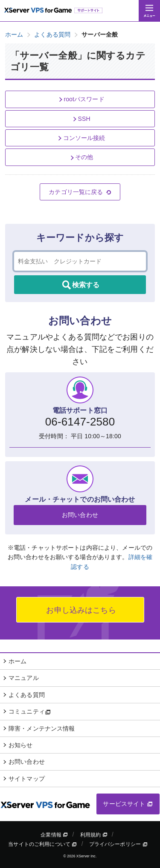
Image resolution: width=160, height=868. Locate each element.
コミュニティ (30, 711)
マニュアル (24, 678)
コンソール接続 (81, 138)
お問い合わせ (80, 515)
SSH (81, 119)
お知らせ (21, 745)
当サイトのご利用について (42, 844)
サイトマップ (27, 779)
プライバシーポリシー (118, 844)
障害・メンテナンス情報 (42, 728)
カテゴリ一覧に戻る (80, 192)
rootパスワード (81, 99)
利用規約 (94, 835)
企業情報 (54, 835)
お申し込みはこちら (80, 610)
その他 (81, 157)
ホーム (17, 661)
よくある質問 (27, 695)
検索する (80, 285)
